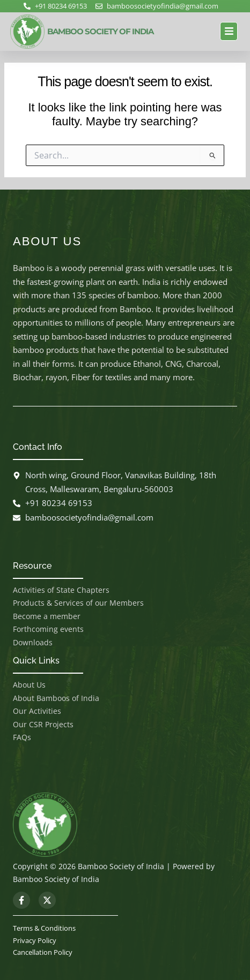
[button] (229, 31)
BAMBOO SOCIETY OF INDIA (100, 31)
